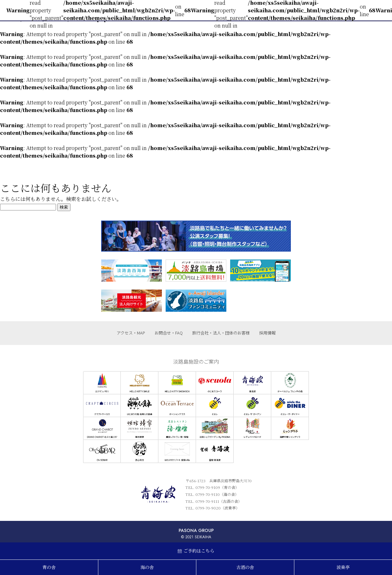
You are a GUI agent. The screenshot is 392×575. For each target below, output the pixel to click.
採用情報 (267, 333)
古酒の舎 (245, 567)
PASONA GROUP (196, 530)
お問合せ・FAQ (169, 333)
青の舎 (49, 567)
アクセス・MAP (131, 333)
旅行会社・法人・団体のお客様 (221, 333)
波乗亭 (343, 567)
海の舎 (147, 567)
